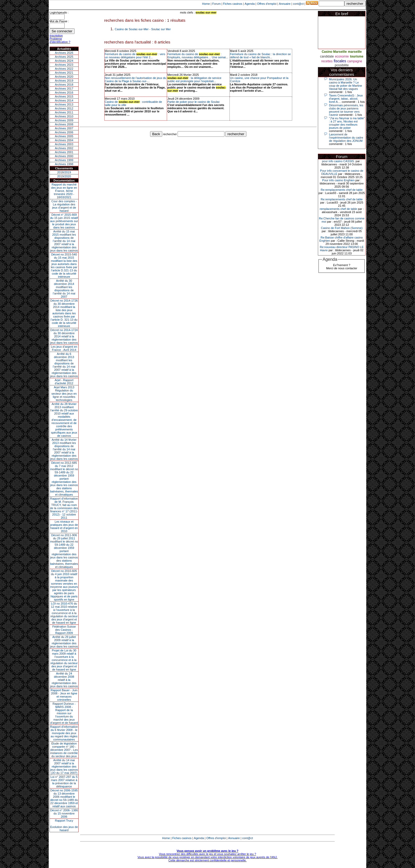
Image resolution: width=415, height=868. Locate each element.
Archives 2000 (64, 156)
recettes (327, 61)
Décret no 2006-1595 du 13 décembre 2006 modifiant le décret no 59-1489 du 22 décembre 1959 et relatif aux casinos (64, 798)
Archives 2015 (64, 96)
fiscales (340, 61)
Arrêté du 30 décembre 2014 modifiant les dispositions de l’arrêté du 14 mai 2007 (64, 289)
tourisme (357, 56)
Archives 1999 (64, 160)
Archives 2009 (64, 120)
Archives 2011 (64, 112)
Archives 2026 (64, 53)
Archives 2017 (64, 89)
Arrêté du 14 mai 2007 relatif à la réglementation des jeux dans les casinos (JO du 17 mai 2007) (64, 766)
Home (206, 4)
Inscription (56, 36)
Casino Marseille (334, 52)
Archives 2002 (64, 148)
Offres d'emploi (267, 4)
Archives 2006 (64, 132)
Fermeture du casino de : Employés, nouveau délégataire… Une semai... (198, 56)
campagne (355, 61)
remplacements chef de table (338, 209)
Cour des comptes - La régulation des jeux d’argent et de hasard (64, 206)
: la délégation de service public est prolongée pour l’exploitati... (194, 80)
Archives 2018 (64, 85)
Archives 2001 (64, 152)
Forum (216, 4)
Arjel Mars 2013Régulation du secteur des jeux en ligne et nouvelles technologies (64, 394)
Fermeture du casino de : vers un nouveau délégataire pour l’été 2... (135, 56)
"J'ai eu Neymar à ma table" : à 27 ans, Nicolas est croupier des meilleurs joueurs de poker (347, 123)
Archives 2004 (64, 140)
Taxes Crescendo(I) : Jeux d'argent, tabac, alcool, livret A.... (346, 99)
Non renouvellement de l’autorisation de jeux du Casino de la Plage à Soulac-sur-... (136, 80)
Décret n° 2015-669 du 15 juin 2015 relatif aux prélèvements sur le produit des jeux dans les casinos (64, 221)
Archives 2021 (64, 73)
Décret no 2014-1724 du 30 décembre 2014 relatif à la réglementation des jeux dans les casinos (64, 336)
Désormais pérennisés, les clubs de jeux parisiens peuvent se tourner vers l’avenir (346, 110)
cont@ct (298, 4)
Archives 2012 (64, 108)
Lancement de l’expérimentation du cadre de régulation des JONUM (346, 138)
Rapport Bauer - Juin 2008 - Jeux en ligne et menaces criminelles (64, 695)
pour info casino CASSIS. (338, 161)
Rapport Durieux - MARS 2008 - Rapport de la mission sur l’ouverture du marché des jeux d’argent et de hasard (64, 713)
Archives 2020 (64, 77)
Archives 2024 (64, 61)
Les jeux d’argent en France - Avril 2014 (64, 348)
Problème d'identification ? (60, 40)
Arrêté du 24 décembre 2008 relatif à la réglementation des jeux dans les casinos (64, 680)
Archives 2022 (64, 69)
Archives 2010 (64, 116)
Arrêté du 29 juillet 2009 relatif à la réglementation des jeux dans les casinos (64, 642)
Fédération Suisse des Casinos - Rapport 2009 (64, 630)
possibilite (342, 65)
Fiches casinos (233, 4)
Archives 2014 (64, 100)
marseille (355, 52)
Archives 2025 (64, 57)
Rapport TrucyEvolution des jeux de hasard (64, 825)
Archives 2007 (64, 128)
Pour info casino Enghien (338, 180)
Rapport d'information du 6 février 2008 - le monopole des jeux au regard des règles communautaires (64, 733)
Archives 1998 (64, 164)
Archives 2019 (64, 81)
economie (342, 56)
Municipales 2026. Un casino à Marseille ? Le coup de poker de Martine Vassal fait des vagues (346, 84)
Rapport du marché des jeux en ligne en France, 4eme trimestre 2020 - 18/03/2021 (64, 191)
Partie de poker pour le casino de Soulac (193, 102)
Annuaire (285, 4)
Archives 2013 (64, 104)
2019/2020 (64, 176)
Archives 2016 (64, 92)
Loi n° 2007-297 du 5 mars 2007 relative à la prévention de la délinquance (64, 782)
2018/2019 (64, 172)
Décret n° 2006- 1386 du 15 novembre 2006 (64, 813)
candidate (327, 56)
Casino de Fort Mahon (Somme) (342, 228)
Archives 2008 (64, 124)
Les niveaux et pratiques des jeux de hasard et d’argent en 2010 (64, 526)
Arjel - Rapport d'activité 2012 (64, 382)
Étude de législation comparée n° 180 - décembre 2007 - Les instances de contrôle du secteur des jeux (64, 750)
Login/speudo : (59, 12)
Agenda (250, 4)
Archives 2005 (64, 136)
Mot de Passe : (59, 21)
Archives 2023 (64, 65)
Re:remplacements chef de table (342, 190)
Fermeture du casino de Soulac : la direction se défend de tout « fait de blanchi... (260, 56)
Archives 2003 (64, 144)
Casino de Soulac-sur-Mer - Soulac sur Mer (143, 29)
